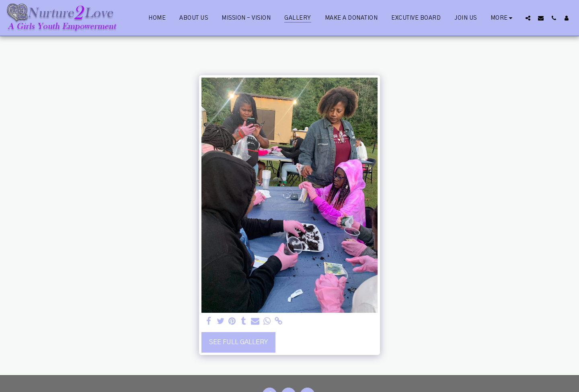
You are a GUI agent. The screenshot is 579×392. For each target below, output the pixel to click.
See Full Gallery (238, 342)
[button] (528, 18)
